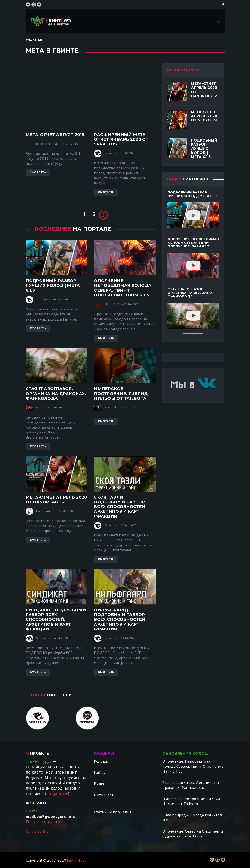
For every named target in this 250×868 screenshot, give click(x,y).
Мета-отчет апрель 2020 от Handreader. (204, 90)
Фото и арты (105, 795)
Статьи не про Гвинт (113, 812)
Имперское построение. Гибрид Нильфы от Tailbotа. (191, 801)
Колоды (101, 761)
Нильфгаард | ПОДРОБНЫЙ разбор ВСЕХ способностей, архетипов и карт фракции (120, 619)
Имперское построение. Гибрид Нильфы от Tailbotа (121, 393)
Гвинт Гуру (77, 860)
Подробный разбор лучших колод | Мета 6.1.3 (53, 285)
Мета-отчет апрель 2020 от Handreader (56, 500)
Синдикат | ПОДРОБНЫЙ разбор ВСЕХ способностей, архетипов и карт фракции (56, 619)
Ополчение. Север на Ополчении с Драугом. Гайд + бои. (193, 834)
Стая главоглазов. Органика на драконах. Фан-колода (56, 393)
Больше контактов (44, 822)
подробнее (57, 793)
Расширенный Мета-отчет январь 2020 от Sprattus (121, 139)
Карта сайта (38, 832)
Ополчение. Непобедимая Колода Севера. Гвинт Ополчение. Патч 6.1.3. (123, 288)
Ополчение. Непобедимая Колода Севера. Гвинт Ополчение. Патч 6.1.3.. (193, 766)
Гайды (100, 772)
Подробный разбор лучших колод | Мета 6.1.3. (204, 149)
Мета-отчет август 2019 (55, 135)
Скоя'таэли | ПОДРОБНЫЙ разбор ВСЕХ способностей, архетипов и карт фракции (120, 507)
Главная (34, 40)
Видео (100, 784)
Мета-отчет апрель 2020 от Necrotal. (205, 116)
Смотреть (38, 172)
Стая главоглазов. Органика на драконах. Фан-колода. (190, 785)
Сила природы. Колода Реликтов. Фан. (193, 818)
